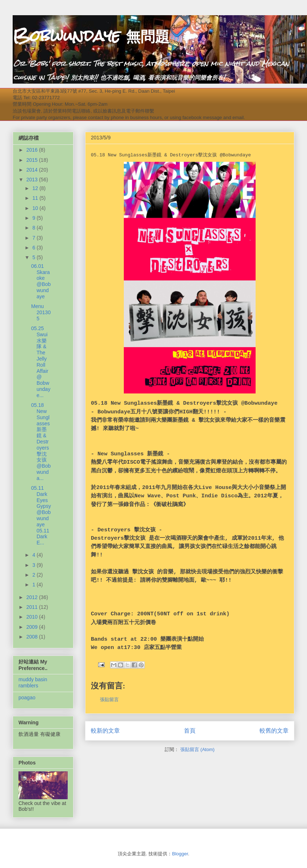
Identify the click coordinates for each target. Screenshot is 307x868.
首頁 (190, 731)
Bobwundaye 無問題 (91, 36)
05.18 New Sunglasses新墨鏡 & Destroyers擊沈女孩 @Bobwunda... (41, 442)
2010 (33, 617)
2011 (33, 607)
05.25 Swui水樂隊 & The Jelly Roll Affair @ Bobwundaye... (41, 362)
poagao (27, 698)
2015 (33, 160)
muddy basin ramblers (33, 682)
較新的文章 (105, 731)
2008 (33, 637)
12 (36, 188)
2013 (33, 180)
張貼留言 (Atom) (197, 749)
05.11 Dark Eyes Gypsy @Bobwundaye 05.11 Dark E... (41, 515)
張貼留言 (109, 700)
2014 (33, 170)
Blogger (180, 854)
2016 (33, 150)
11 (36, 198)
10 (36, 208)
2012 (33, 597)
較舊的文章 (274, 731)
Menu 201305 (41, 312)
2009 (33, 627)
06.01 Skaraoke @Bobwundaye (41, 281)
